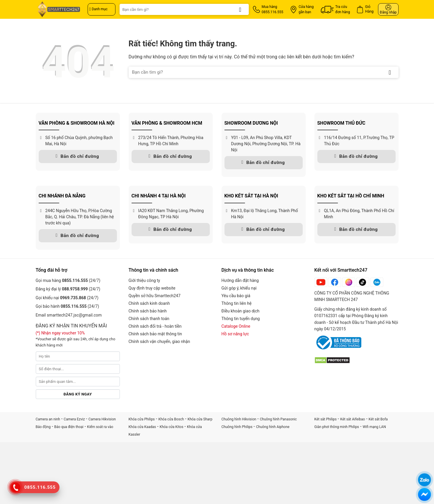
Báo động (43, 427)
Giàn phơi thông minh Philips (337, 427)
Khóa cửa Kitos (172, 427)
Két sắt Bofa (378, 419)
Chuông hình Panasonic (278, 419)
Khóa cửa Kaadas (142, 427)
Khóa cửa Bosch (171, 419)
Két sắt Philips (326, 419)
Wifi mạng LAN (374, 427)
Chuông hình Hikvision (239, 419)
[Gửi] (240, 9)
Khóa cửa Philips (142, 419)
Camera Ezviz (74, 419)
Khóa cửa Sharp (200, 419)
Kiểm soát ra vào (100, 427)
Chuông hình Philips (237, 427)
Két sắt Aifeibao (353, 419)
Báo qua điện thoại (69, 427)
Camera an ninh (48, 419)
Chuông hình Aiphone (273, 427)
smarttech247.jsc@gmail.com (74, 315)
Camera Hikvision (102, 419)
